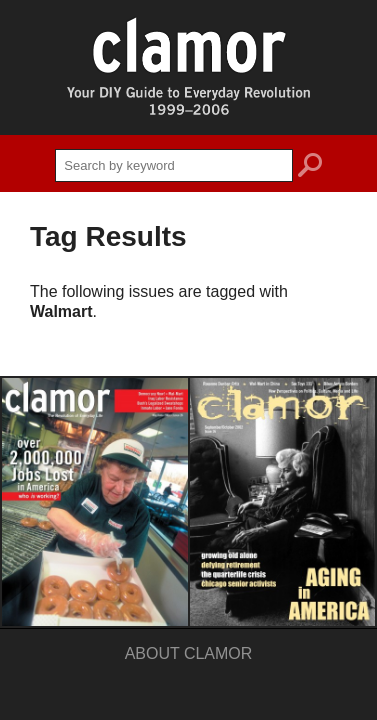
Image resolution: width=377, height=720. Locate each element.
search (310, 168)
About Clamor (189, 653)
